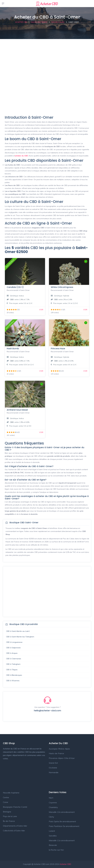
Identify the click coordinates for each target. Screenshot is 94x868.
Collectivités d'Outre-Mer (14, 831)
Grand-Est (53, 763)
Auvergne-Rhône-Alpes (59, 749)
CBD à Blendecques (14, 675)
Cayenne (53, 803)
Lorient (52, 831)
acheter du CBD (21, 156)
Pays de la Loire (10, 816)
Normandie (54, 772)
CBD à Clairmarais (14, 659)
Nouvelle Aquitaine (11, 793)
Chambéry (53, 807)
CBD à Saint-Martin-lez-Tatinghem (20, 637)
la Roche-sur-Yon (56, 850)
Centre (6, 797)
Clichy (51, 817)
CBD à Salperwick (13, 648)
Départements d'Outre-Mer (15, 826)
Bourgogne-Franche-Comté (15, 807)
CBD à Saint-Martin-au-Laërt (18, 631)
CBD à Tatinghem (13, 664)
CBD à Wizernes (13, 681)
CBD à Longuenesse (14, 642)
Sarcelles (53, 836)
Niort (51, 798)
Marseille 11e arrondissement (62, 840)
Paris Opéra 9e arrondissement (62, 821)
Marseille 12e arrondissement (62, 812)
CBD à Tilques (12, 670)
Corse (6, 802)
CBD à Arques (12, 653)
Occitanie (53, 768)
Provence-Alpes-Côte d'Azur (62, 758)
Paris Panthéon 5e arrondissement (64, 826)
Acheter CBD (65, 864)
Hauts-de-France (56, 753)
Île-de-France (9, 821)
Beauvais (53, 845)
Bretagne (7, 812)
